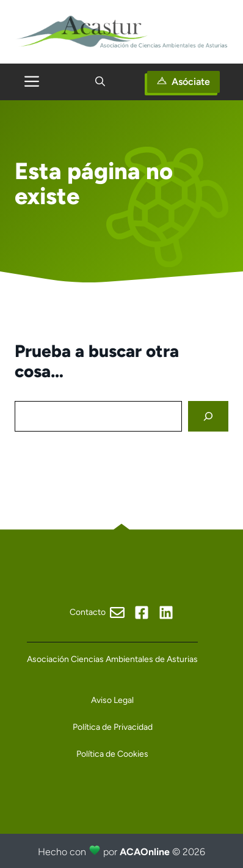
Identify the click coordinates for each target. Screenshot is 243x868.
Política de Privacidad (113, 727)
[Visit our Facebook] (97, 612)
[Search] (208, 417)
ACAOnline (145, 852)
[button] (100, 82)
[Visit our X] (166, 612)
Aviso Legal (112, 700)
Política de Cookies (112, 754)
